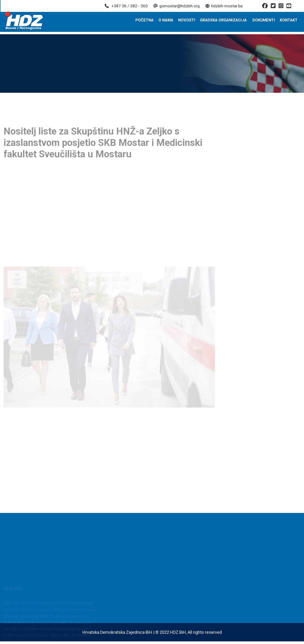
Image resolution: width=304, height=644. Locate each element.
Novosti (189, 22)
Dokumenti (264, 22)
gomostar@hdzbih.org (176, 6)
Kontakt (289, 22)
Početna (147, 22)
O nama (168, 22)
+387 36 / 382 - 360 (126, 6)
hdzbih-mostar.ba (223, 6)
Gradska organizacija (225, 22)
